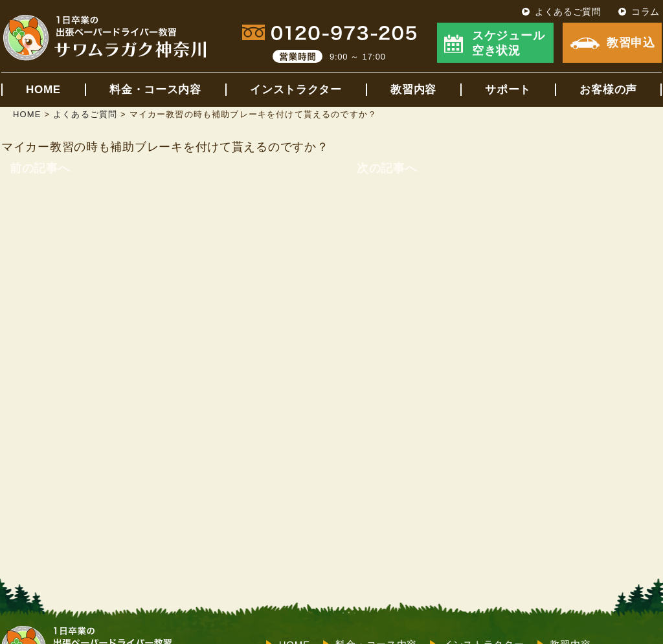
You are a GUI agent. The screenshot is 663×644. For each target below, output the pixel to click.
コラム (646, 12)
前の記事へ (40, 168)
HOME (43, 90)
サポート (508, 90)
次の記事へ (387, 168)
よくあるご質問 (568, 12)
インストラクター (296, 90)
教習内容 (413, 90)
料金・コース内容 (155, 90)
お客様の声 (608, 90)
